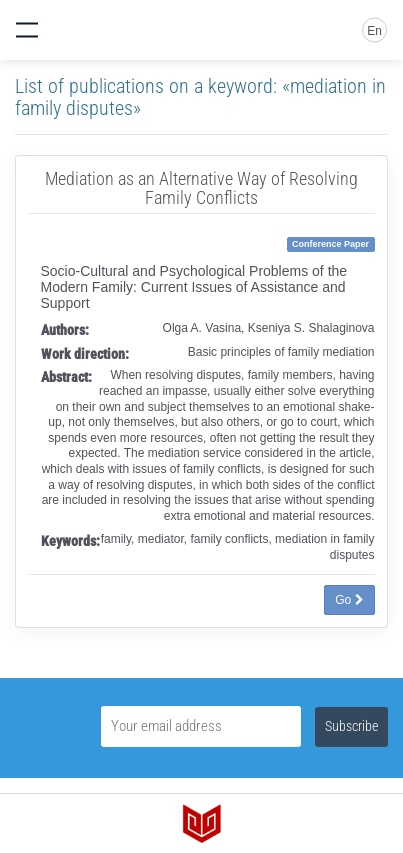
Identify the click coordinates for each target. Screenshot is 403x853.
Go (349, 600)
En (374, 31)
